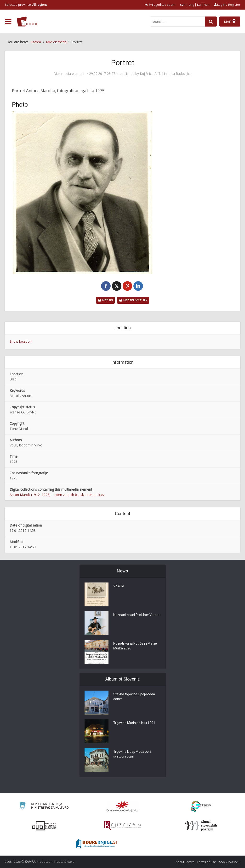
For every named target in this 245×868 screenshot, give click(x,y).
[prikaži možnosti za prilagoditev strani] (160, 5)
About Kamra (185, 862)
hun (207, 5)
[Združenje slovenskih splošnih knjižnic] (122, 826)
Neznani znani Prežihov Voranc (137, 615)
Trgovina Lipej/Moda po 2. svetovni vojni (133, 754)
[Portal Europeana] (201, 806)
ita (199, 5)
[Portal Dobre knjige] (96, 844)
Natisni (105, 300)
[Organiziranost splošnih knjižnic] (122, 806)
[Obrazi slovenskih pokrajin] (201, 826)
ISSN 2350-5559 (229, 862)
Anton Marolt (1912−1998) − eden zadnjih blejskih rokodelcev (57, 495)
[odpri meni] (8, 22)
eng (191, 5)
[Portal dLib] (44, 826)
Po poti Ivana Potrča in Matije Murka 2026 (135, 646)
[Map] (230, 22)
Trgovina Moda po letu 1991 (134, 723)
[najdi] (211, 22)
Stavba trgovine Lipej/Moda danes (134, 697)
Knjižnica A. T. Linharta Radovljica (166, 74)
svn (183, 5)
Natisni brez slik (133, 300)
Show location (21, 341)
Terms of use (206, 862)
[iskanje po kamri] (177, 22)
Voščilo (119, 586)
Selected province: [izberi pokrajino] (26, 5)
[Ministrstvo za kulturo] (44, 806)
